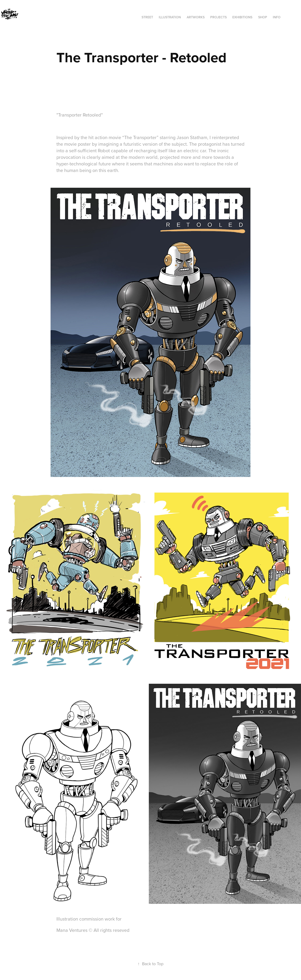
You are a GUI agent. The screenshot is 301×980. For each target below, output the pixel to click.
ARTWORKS (196, 17)
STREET (147, 17)
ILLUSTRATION (170, 17)
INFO (277, 17)
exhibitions (242, 17)
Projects (218, 17)
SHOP (263, 17)
